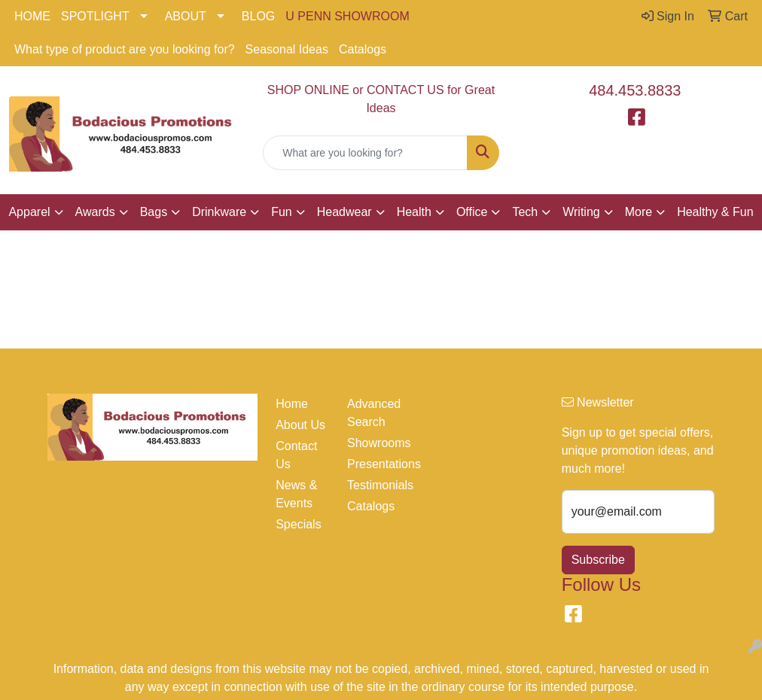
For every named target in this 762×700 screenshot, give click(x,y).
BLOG (258, 16)
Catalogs (363, 49)
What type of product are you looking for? (125, 49)
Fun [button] (282, 212)
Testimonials (374, 485)
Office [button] (472, 212)
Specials (298, 524)
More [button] (639, 212)
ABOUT (186, 16)
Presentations (374, 464)
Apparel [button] (29, 212)
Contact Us (296, 455)
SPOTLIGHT (95, 16)
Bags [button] (154, 212)
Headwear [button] (344, 212)
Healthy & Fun (715, 212)
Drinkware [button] (219, 212)
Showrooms (374, 443)
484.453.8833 (635, 90)
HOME (32, 16)
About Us (300, 425)
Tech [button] (525, 212)
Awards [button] (95, 212)
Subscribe (598, 560)
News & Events (296, 494)
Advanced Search (374, 413)
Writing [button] (581, 212)
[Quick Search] (365, 153)
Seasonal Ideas (287, 49)
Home (292, 404)
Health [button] (414, 212)
